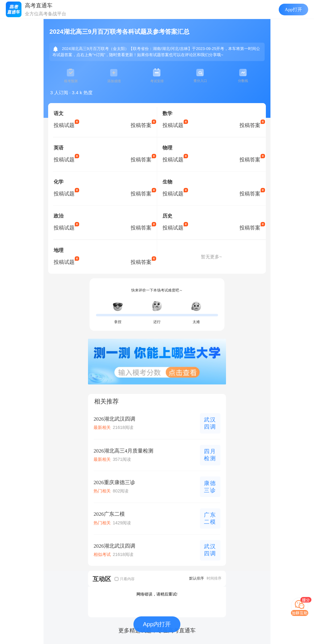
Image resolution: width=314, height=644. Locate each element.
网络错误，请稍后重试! (157, 594)
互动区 (102, 579)
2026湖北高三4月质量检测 (123, 451)
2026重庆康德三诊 (114, 482)
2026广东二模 (109, 514)
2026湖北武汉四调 (114, 419)
